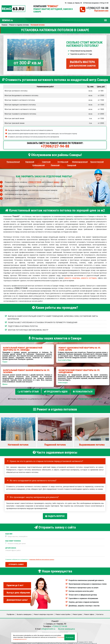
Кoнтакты (100, 612)
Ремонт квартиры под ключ (44, 612)
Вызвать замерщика (24, 612)
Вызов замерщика (67, 627)
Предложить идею (56, 392)
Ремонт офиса (89, 612)
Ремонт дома (77, 612)
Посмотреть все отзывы (90, 398)
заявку (56, 182)
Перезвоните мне (101, 11)
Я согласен (70, 637)
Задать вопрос (55, 515)
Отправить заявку (16, 563)
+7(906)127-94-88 (97, 8)
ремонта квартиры (72, 278)
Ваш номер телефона (13, 539)
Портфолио (11, 612)
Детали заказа (11, 546)
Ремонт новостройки (63, 612)
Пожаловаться (83, 392)
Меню (105, 19)
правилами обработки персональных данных (42, 558)
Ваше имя (9, 532)
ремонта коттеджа (89, 278)
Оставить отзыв (28, 392)
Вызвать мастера (82, 64)
